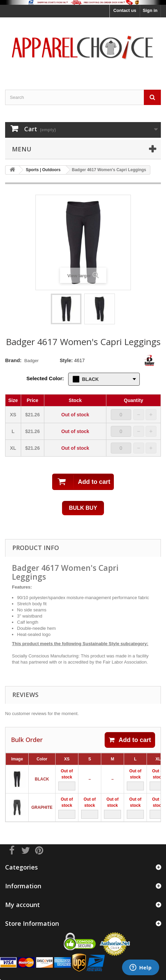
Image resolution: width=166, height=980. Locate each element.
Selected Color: (45, 378)
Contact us (125, 10)
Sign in (150, 10)
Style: (66, 360)
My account (22, 905)
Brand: (13, 360)
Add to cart (130, 740)
